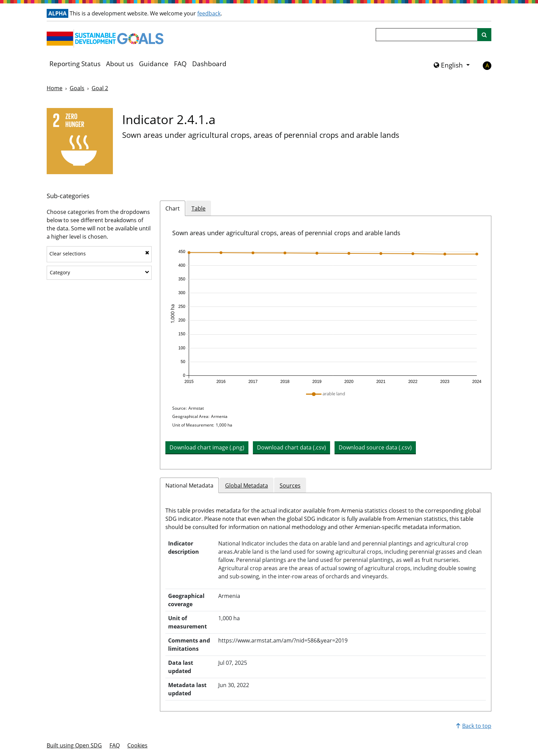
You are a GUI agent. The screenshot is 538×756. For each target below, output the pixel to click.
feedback (209, 13)
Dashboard (209, 64)
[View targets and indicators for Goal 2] (80, 141)
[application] (326, 317)
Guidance (154, 64)
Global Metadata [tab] (247, 485)
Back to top (474, 726)
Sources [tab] (290, 485)
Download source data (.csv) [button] (375, 447)
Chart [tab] (173, 208)
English (449, 65)
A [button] (487, 65)
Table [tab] (198, 208)
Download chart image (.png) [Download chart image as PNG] (207, 447)
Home (55, 88)
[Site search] (484, 35)
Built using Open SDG (74, 745)
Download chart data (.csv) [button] (291, 447)
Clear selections (99, 254)
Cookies (137, 745)
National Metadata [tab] (189, 485)
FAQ (180, 64)
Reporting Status (75, 64)
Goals (77, 88)
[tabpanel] (326, 343)
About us (120, 64)
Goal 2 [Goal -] (100, 88)
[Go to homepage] (107, 38)
